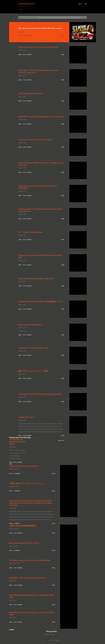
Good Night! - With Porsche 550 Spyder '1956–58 (27, 578)
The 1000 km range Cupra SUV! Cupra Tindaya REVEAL (30, 560)
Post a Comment (27, 35)
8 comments (17, 550)
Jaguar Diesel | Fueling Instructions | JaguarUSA (36, 278)
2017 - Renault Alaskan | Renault (30, 232)
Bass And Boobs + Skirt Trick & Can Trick (24, 543)
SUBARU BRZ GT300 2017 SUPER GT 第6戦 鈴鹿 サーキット (41, 302)
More (63, 35)
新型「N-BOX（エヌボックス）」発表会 (33, 371)
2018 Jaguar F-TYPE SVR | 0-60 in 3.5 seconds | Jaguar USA (40, 394)
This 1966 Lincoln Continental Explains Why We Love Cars (40, 28)
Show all (83, 17)
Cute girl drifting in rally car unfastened (24, 466)
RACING (21, 10)
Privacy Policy (50, 635)
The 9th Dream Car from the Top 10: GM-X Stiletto (18, 442)
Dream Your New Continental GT (30, 325)
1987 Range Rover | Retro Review (31, 93)
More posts (61, 440)
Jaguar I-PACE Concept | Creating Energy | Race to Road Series (41, 117)
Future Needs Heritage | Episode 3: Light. (33, 348)
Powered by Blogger (52, 640)
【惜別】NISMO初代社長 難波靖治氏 (23, 526)
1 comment (17, 523)
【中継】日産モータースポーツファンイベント (27, 483)
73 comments (17, 474)
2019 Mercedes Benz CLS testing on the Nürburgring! (38, 47)
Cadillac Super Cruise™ (27, 417)
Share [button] (20, 35)
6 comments (17, 491)
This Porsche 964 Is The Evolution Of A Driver (35, 140)
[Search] (80, 4)
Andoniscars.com (26, 4)
